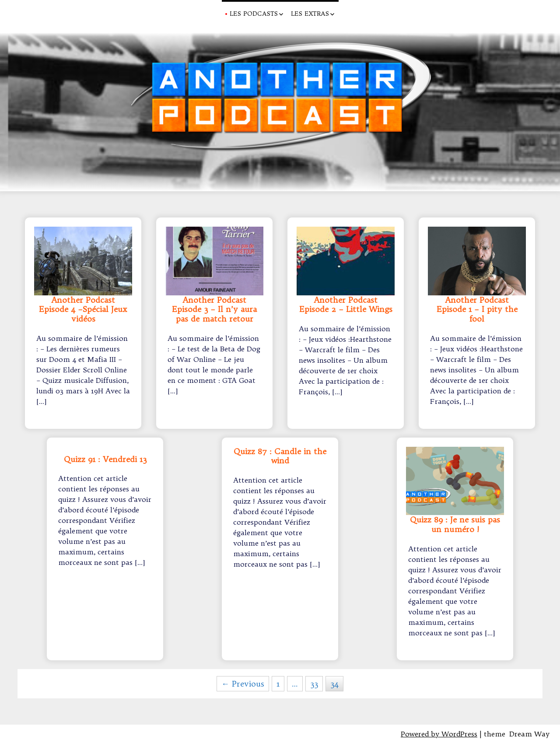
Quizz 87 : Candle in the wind (280, 456)
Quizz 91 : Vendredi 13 (105, 459)
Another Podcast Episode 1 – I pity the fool (477, 310)
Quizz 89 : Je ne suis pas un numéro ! (455, 525)
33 (314, 684)
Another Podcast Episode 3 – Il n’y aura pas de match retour (214, 310)
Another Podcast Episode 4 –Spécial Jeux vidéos (83, 310)
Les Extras (310, 14)
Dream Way (529, 734)
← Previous (243, 684)
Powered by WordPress (439, 734)
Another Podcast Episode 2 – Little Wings (346, 305)
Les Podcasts (254, 14)
